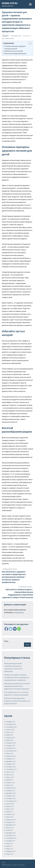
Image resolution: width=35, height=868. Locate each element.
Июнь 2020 (10, 828)
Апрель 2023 (11, 783)
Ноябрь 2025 (11, 722)
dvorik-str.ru (27, 36)
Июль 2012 (10, 854)
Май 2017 (9, 846)
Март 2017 (10, 849)
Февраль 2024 (11, 756)
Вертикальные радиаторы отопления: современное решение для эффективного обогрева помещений (17, 686)
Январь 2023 (11, 790)
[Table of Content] (30, 43)
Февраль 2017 (11, 851)
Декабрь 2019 (11, 833)
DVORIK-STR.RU (10, 3)
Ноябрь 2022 (11, 796)
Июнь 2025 (10, 732)
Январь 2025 (11, 745)
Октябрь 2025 (11, 724)
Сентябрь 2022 (12, 801)
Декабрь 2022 (11, 793)
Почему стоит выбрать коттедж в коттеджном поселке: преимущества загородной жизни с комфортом (17, 677)
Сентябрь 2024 (12, 751)
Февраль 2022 (11, 820)
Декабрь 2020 (11, 825)
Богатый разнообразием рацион (15, 53)
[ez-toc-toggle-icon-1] (29, 43)
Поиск (6, 641)
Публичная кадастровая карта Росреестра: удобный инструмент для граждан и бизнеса (17, 701)
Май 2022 (10, 812)
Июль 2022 (10, 806)
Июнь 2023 (10, 777)
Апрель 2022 (11, 814)
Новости (5, 36)
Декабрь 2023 (11, 761)
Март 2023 (10, 785)
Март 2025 (10, 740)
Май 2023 (10, 780)
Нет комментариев (8, 38)
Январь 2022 (11, 822)
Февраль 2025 (11, 743)
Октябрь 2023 (11, 767)
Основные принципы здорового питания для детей (15, 47)
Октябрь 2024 (11, 748)
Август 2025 (10, 730)
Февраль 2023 (11, 788)
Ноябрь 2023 (11, 764)
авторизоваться (18, 612)
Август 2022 (10, 804)
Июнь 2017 (10, 843)
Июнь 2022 (10, 809)
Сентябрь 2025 (11, 727)
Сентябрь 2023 (11, 769)
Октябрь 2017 (11, 841)
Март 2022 (10, 817)
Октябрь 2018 (11, 835)
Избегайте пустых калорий (14, 51)
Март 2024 (10, 753)
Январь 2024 (11, 759)
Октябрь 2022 (11, 798)
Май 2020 (10, 830)
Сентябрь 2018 (11, 838)
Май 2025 (10, 735)
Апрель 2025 (11, 738)
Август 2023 (10, 772)
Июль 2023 (10, 775)
